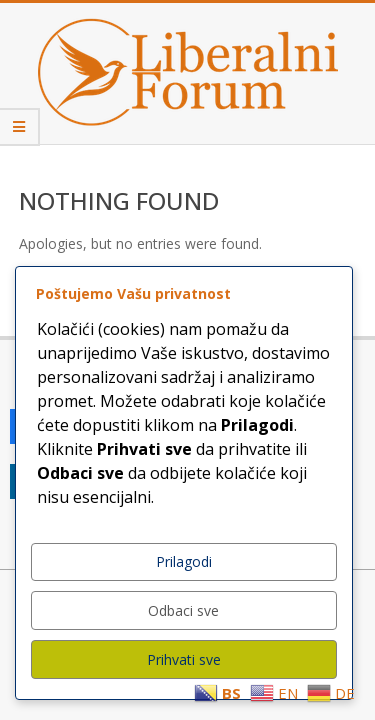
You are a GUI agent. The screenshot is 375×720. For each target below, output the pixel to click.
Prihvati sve (184, 659)
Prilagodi (184, 561)
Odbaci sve (183, 610)
